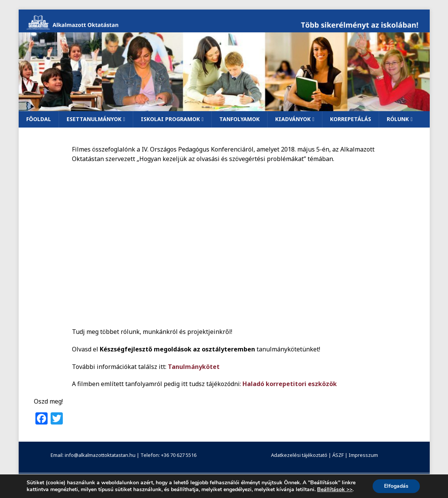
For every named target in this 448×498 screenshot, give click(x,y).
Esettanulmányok (94, 119)
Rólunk (398, 119)
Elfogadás (396, 486)
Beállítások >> (335, 490)
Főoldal (39, 119)
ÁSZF (338, 455)
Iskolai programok (170, 119)
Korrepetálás (351, 119)
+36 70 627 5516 (179, 455)
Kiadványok (293, 119)
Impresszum (363, 455)
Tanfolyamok (239, 119)
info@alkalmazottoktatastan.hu (100, 455)
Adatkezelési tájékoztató (299, 455)
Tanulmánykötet (194, 367)
